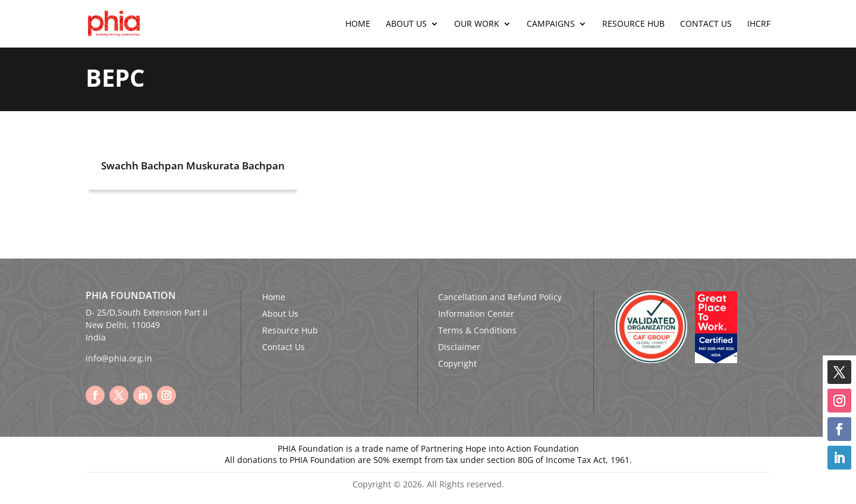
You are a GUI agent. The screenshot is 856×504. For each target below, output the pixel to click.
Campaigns (551, 24)
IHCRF (759, 24)
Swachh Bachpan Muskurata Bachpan (193, 166)
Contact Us (706, 24)
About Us (406, 24)
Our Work (477, 24)
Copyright (457, 363)
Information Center (476, 314)
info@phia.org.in (119, 358)
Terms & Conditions (477, 330)
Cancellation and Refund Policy (500, 297)
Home (358, 24)
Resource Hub (633, 24)
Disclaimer (459, 347)
